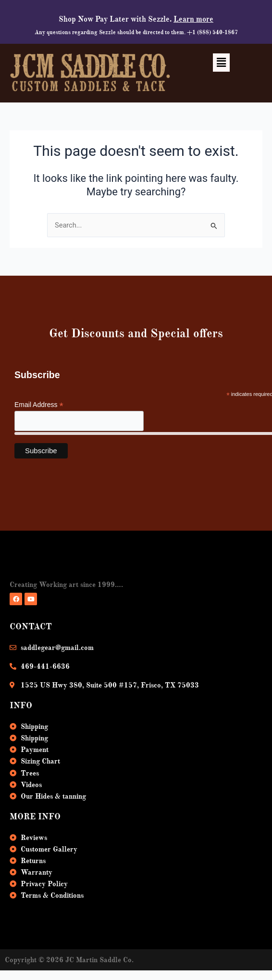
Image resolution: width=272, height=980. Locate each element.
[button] (221, 63)
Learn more (193, 19)
